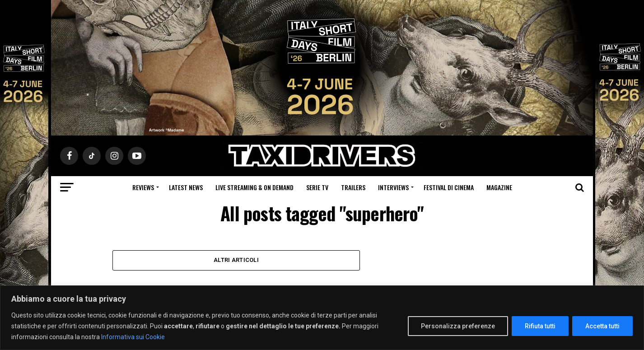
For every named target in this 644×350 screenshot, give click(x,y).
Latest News (186, 187)
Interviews (393, 187)
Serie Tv (317, 187)
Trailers (353, 187)
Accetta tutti (602, 326)
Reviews (143, 187)
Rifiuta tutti (540, 326)
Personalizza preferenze (458, 326)
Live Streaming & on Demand (254, 187)
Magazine (499, 187)
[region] (322, 318)
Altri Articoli (236, 260)
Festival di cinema (449, 187)
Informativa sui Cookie (133, 337)
